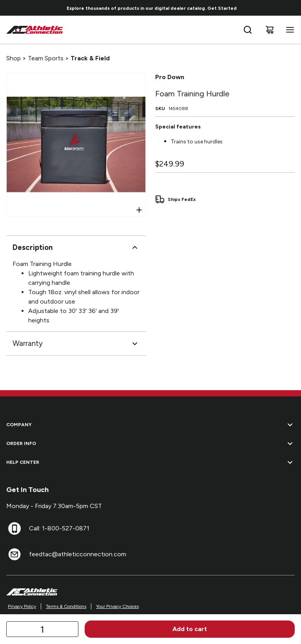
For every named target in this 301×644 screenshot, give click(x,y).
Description (76, 248)
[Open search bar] (248, 30)
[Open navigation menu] (288, 30)
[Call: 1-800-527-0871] (15, 528)
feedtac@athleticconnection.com (78, 554)
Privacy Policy (22, 606)
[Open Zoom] (139, 210)
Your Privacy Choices (117, 606)
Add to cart (190, 629)
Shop (14, 58)
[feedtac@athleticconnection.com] (15, 554)
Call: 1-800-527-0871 (59, 528)
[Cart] (270, 30)
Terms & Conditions (66, 606)
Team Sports (46, 58)
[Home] (35, 30)
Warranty (76, 344)
